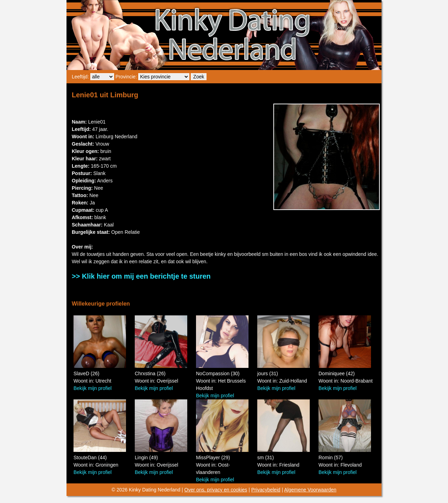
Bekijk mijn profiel (93, 388)
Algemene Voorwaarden (310, 490)
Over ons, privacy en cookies (216, 490)
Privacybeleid (266, 490)
